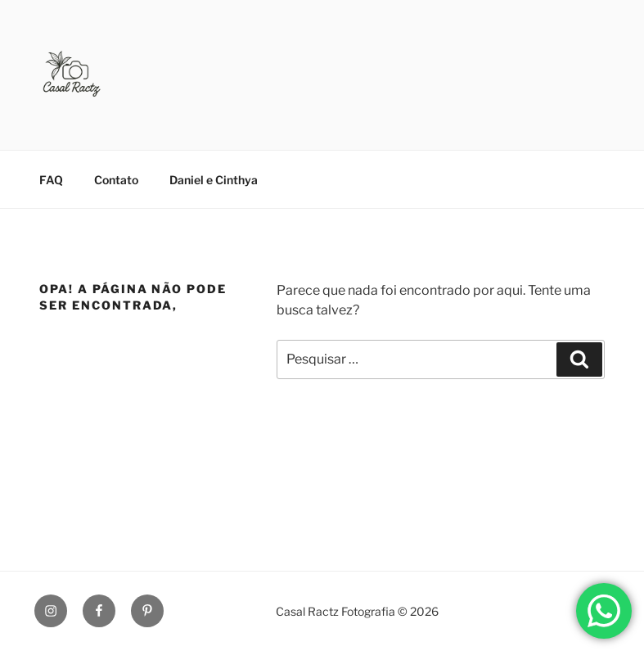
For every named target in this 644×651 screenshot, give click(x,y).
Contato (116, 180)
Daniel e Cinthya (214, 180)
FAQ (51, 180)
